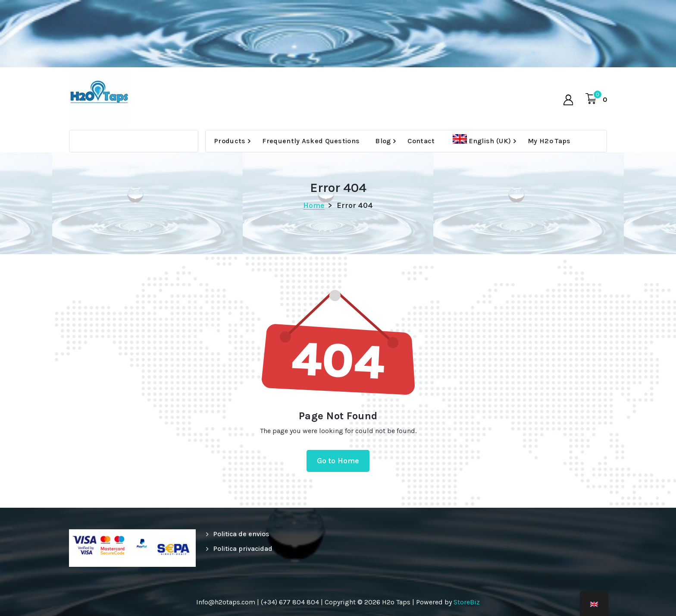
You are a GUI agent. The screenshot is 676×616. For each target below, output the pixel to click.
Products (230, 141)
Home (314, 205)
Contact (421, 141)
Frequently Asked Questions (311, 141)
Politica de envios (241, 534)
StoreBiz (467, 602)
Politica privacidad (243, 548)
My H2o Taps (549, 141)
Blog (383, 141)
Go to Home (338, 461)
